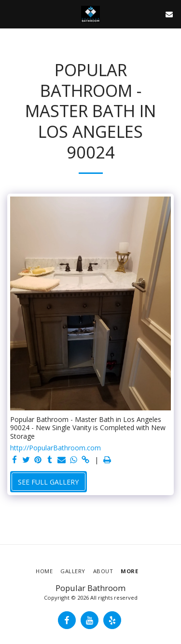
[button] (11, 14)
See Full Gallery (48, 482)
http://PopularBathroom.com (56, 448)
